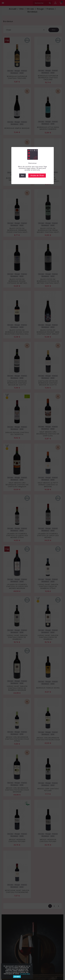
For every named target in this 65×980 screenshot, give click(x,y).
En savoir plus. (25, 974)
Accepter (17, 977)
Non (22, 175)
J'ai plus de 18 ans (37, 175)
